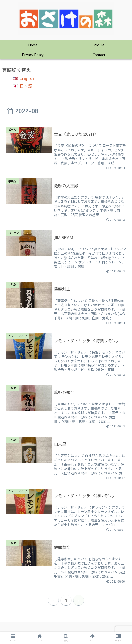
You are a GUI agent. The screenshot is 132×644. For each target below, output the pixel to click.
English (27, 78)
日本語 (26, 86)
